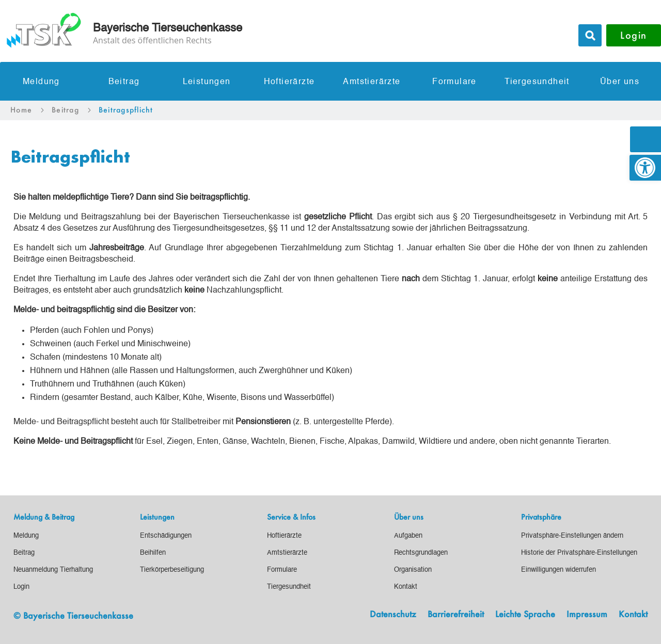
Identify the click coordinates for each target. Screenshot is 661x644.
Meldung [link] (41, 82)
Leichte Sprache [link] (525, 615)
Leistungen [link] (207, 82)
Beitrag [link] (124, 82)
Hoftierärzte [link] (289, 82)
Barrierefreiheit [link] (456, 615)
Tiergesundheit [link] (537, 82)
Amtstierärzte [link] (372, 82)
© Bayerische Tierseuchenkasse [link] (73, 615)
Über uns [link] (620, 82)
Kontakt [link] (633, 615)
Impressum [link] (587, 615)
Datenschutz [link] (393, 615)
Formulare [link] (454, 82)
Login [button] (634, 35)
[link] (645, 168)
